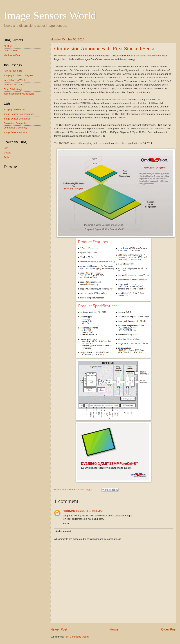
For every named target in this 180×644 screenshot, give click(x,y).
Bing (6, 148)
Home (114, 629)
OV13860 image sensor (149, 56)
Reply (66, 524)
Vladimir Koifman (12, 55)
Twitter (7, 157)
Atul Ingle (8, 46)
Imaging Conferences (15, 110)
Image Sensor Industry (15, 132)
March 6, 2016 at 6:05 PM (89, 511)
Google (7, 153)
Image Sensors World (50, 15)
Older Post (169, 629)
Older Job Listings (13, 89)
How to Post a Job (13, 71)
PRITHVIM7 (69, 511)
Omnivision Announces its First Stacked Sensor (106, 48)
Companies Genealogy (15, 128)
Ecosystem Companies (15, 123)
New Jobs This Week (14, 80)
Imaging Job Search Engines (18, 75)
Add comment (63, 531)
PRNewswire (61, 56)
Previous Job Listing (14, 85)
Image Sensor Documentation (19, 114)
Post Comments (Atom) (77, 637)
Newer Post (59, 629)
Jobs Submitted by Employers (19, 94)
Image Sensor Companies (17, 119)
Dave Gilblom (11, 51)
